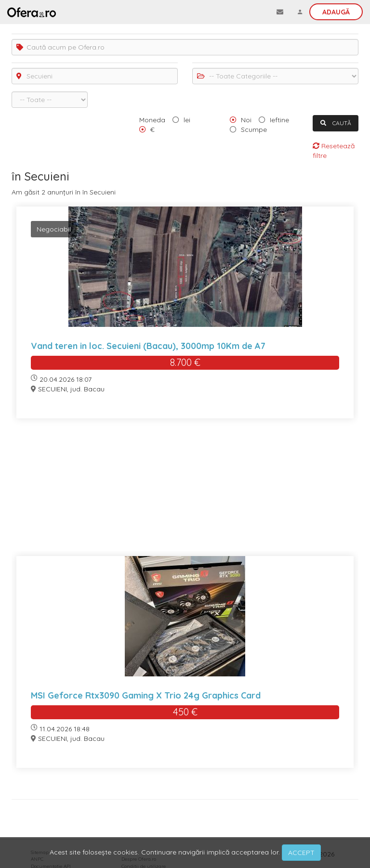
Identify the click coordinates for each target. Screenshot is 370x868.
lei (187, 120)
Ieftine (279, 120)
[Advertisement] (185, 493)
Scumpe (254, 130)
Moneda (152, 120)
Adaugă (336, 12)
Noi (246, 120)
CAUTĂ (336, 123)
